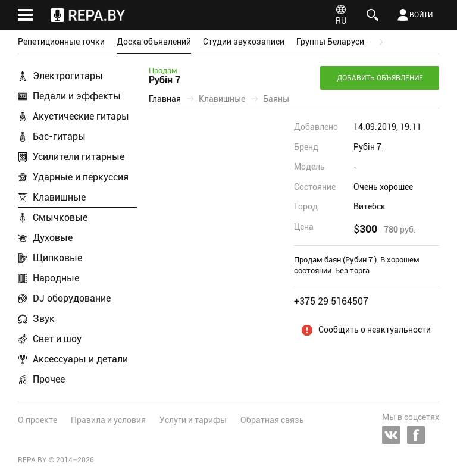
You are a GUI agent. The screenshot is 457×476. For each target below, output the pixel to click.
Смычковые (60, 217)
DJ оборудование (72, 298)
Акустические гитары (81, 116)
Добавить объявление (380, 78)
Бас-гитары (59, 137)
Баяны (276, 99)
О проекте (37, 420)
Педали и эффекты (77, 96)
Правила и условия (108, 420)
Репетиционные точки (61, 42)
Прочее (49, 379)
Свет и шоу (57, 339)
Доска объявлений (154, 42)
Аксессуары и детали (80, 359)
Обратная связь (272, 420)
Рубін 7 (367, 147)
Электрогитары (68, 76)
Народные (56, 278)
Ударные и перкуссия (81, 177)
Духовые (53, 238)
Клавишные (59, 197)
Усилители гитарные (79, 157)
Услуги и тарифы (193, 420)
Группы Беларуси (330, 42)
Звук (44, 319)
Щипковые (57, 258)
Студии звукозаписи (244, 42)
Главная (165, 99)
